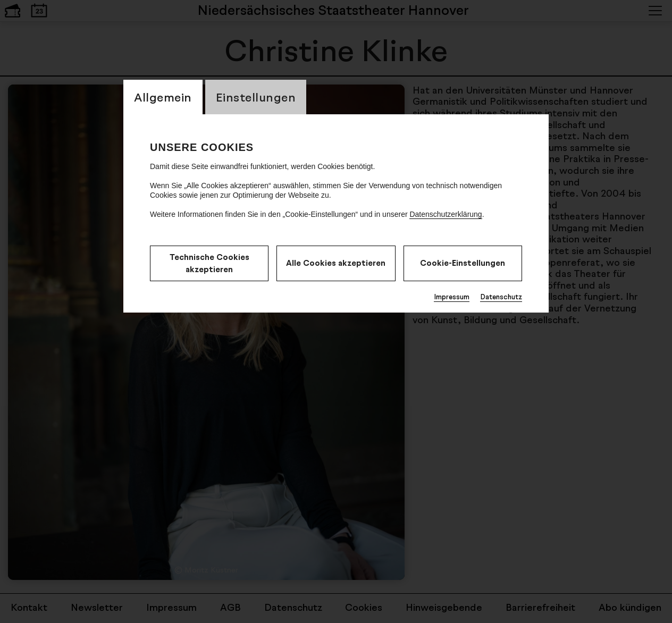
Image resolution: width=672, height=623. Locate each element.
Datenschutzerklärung (446, 214)
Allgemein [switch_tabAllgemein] (163, 97)
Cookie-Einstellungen (463, 263)
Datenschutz (501, 297)
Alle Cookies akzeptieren (336, 263)
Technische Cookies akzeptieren (209, 263)
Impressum (452, 297)
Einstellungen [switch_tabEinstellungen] (256, 97)
